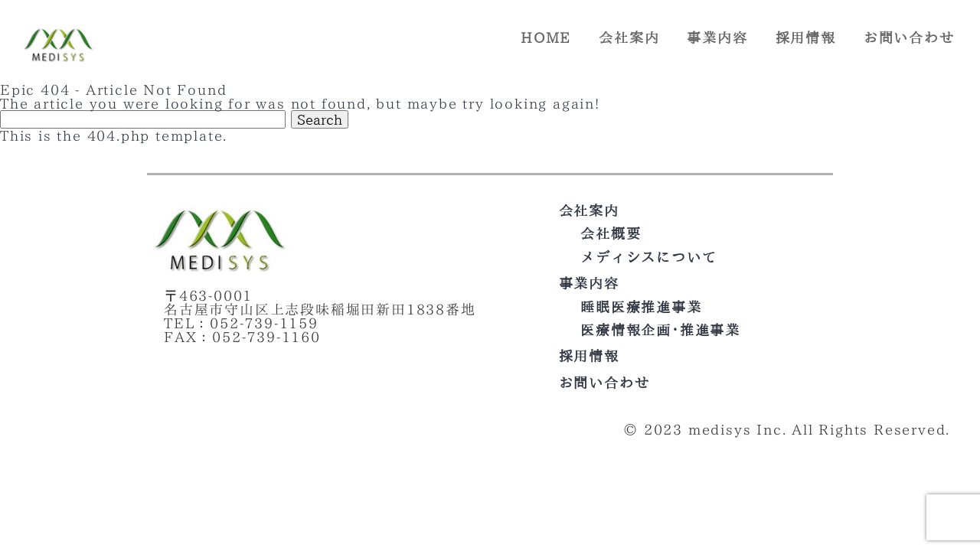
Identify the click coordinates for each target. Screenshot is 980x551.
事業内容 (717, 37)
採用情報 (806, 37)
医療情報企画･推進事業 (660, 330)
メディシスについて (648, 257)
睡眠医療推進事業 (641, 307)
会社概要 (611, 233)
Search (320, 119)
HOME (546, 37)
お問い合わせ (909, 37)
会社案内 (629, 37)
